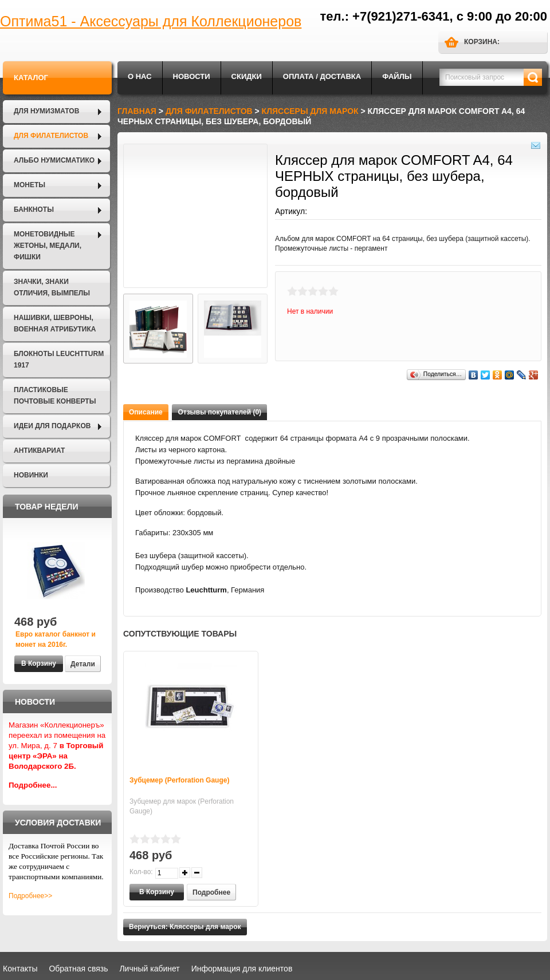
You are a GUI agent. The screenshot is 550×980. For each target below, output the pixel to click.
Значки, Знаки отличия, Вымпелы (52, 287)
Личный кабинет (149, 969)
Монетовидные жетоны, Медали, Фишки (48, 246)
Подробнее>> (30, 896)
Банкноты (34, 210)
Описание (146, 412)
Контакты (20, 969)
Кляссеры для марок (310, 111)
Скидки (247, 76)
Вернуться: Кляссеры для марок (185, 927)
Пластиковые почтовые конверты (55, 396)
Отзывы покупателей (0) (219, 412)
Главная (137, 111)
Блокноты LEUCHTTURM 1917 (59, 359)
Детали (83, 664)
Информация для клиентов (242, 969)
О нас (140, 76)
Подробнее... (33, 785)
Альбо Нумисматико (54, 160)
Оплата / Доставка (322, 76)
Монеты (30, 185)
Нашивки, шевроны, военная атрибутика (55, 323)
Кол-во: (141, 872)
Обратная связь (78, 969)
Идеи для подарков (52, 426)
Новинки (31, 475)
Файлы (397, 76)
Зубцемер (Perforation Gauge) (179, 780)
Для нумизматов (46, 111)
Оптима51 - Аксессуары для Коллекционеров (151, 21)
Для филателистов (51, 136)
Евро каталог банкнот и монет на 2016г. (56, 639)
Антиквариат (39, 451)
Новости (192, 76)
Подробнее (211, 892)
